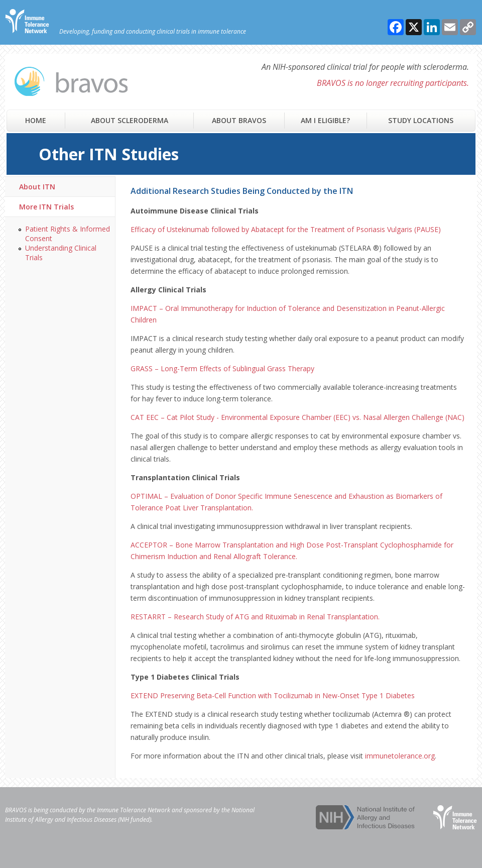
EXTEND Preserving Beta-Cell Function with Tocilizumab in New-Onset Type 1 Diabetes (273, 695)
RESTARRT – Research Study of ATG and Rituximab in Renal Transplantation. (255, 617)
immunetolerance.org (400, 756)
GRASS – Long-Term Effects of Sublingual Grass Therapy (222, 368)
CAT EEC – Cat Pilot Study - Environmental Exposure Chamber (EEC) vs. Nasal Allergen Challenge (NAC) (297, 417)
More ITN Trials (46, 207)
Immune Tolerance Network (134, 810)
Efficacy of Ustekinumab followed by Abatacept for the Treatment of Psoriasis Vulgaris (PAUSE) (286, 229)
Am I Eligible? (325, 120)
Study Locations (421, 120)
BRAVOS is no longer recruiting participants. (393, 83)
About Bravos (239, 120)
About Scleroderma (130, 120)
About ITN (37, 187)
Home (36, 120)
